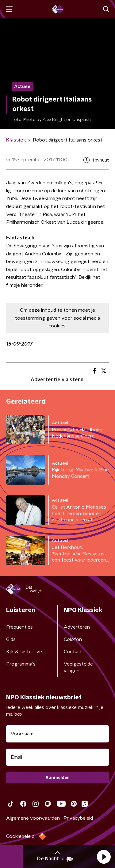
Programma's (21, 664)
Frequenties (19, 627)
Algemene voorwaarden (33, 818)
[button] (104, 857)
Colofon (73, 639)
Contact (73, 652)
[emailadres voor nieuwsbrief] (57, 757)
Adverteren (77, 627)
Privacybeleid (78, 818)
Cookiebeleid (20, 836)
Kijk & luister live (24, 652)
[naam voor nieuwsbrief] (57, 734)
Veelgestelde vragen (78, 667)
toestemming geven (38, 318)
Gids (11, 639)
